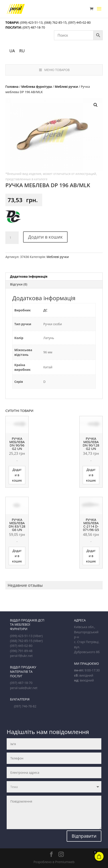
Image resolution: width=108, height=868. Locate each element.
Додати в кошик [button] (17, 475)
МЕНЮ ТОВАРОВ (54, 70)
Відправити (84, 836)
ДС (45, 310)
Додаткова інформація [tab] (29, 276)
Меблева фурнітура (37, 87)
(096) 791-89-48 (21, 651)
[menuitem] (12, 51)
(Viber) (38, 636)
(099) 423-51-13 (31, 22)
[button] (96, 105)
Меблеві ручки (66, 87)
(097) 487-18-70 (33, 27)
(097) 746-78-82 (25, 706)
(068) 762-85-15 (55, 22)
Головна (12, 87)
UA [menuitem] (12, 51)
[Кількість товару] (12, 238)
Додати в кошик (45, 237)
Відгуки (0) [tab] (19, 284)
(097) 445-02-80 (79, 22)
